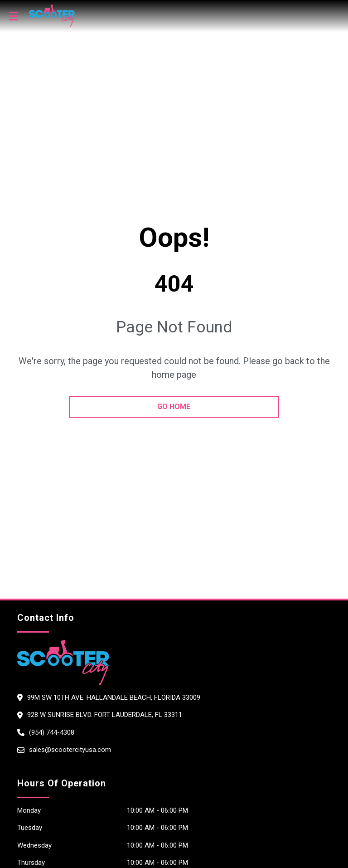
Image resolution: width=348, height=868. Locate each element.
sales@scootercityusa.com (70, 750)
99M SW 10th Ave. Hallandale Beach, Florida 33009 (114, 697)
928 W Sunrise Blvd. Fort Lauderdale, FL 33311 (105, 715)
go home (174, 407)
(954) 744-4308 (52, 732)
